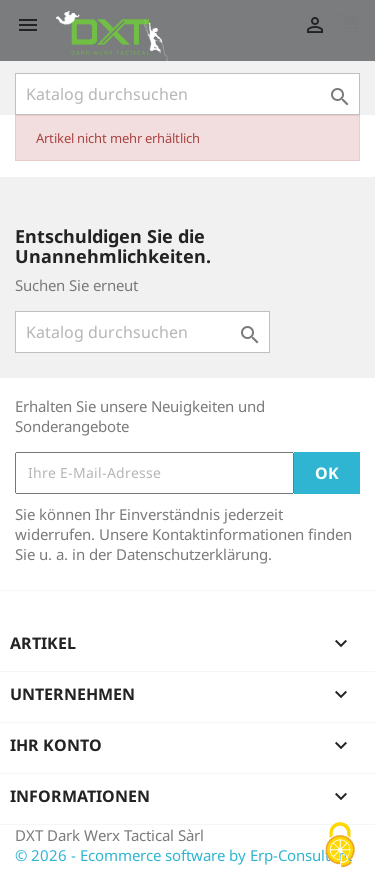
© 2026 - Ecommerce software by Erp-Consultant (183, 855)
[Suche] (187, 94)
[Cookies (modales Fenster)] (340, 846)
